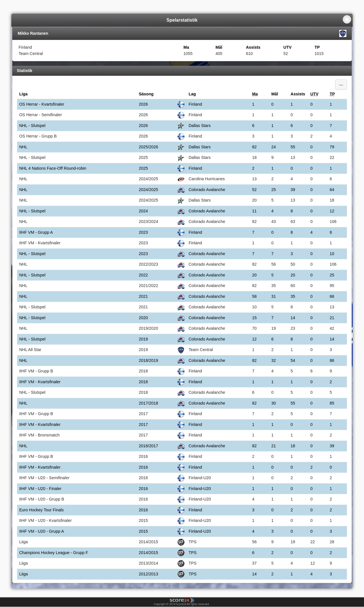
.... (341, 84)
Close (347, 19)
